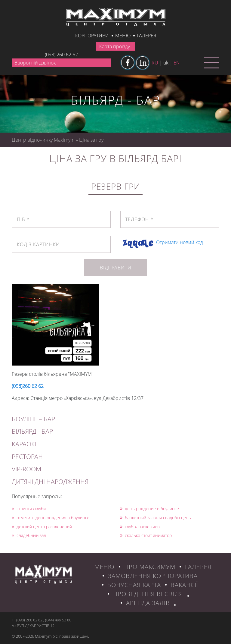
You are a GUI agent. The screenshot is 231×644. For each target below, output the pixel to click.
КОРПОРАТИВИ (92, 36)
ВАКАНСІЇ (184, 585)
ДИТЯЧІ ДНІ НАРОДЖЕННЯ (50, 482)
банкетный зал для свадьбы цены (156, 518)
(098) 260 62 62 (61, 55)
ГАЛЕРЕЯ (198, 567)
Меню (123, 36)
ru (155, 63)
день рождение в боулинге (149, 509)
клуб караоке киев (140, 527)
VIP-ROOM (26, 469)
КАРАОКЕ (25, 444)
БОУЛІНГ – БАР (33, 419)
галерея (146, 36)
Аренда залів (148, 603)
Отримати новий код (180, 242)
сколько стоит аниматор (146, 535)
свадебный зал (29, 535)
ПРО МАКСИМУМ (150, 567)
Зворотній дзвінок (35, 63)
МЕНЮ (105, 567)
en (177, 63)
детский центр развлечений (42, 527)
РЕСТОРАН (27, 457)
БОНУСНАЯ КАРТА (134, 585)
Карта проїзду (115, 46)
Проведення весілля (148, 594)
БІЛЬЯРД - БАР (32, 431)
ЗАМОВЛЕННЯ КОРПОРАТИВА (153, 576)
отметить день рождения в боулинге (51, 518)
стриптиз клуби (29, 509)
